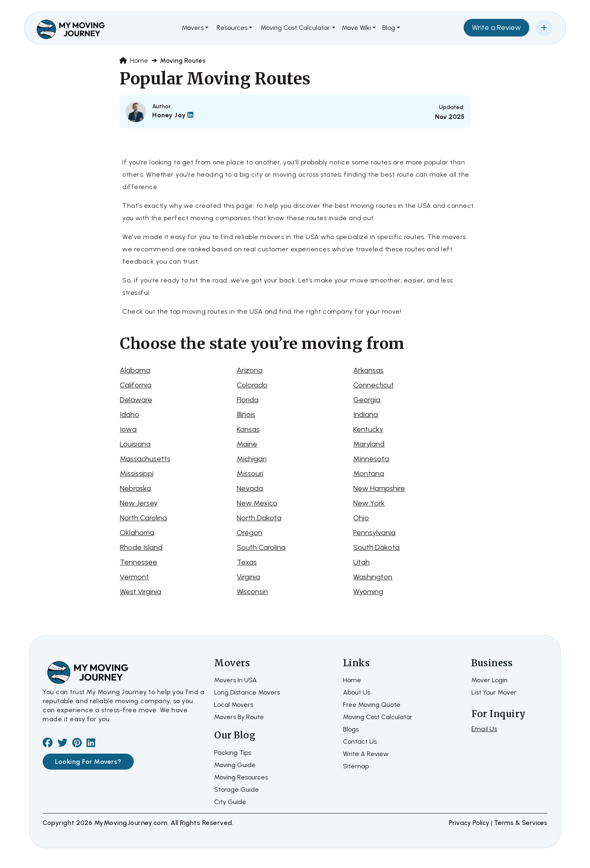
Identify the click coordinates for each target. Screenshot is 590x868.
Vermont (134, 577)
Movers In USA (236, 680)
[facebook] (48, 744)
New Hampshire (379, 488)
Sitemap (356, 766)
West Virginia (141, 592)
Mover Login (489, 680)
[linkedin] (91, 744)
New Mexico (257, 503)
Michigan (252, 459)
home (352, 680)
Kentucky (368, 429)
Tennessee (138, 562)
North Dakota (259, 518)
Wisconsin (252, 592)
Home (134, 60)
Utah (361, 562)
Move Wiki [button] (356, 28)
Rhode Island (141, 547)
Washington (373, 577)
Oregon (249, 533)
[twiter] (62, 744)
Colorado (252, 385)
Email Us (484, 729)
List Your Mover (494, 692)
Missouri (250, 474)
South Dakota (376, 547)
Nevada (250, 488)
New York (369, 503)
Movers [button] (193, 28)
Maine (247, 444)
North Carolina (143, 518)
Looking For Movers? (88, 762)
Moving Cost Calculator (378, 717)
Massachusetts (145, 459)
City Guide (230, 802)
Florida (248, 400)
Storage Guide (237, 789)
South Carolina (261, 547)
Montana (369, 474)
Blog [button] (389, 28)
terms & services (521, 823)
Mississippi (137, 474)
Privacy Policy (470, 823)
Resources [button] (232, 28)
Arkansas (368, 370)
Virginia (248, 577)
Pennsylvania (374, 533)
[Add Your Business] (544, 28)
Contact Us (360, 742)
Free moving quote (372, 705)
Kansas (248, 429)
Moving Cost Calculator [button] (295, 28)
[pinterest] (77, 744)
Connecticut (374, 385)
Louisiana (135, 444)
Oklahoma (137, 533)
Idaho (129, 415)
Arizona (250, 370)
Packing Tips (233, 753)
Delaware (136, 400)
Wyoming (368, 592)
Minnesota (371, 459)
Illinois (246, 415)
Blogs (351, 729)
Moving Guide (235, 765)
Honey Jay (173, 115)
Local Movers (234, 705)
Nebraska (135, 488)
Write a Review (496, 27)
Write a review (366, 754)
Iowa (128, 429)
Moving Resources (241, 777)
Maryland (369, 444)
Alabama (135, 370)
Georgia (367, 400)
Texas (247, 562)
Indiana (366, 415)
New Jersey (139, 503)
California (136, 385)
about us (357, 692)
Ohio (361, 518)
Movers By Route (239, 717)
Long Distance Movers (247, 692)
